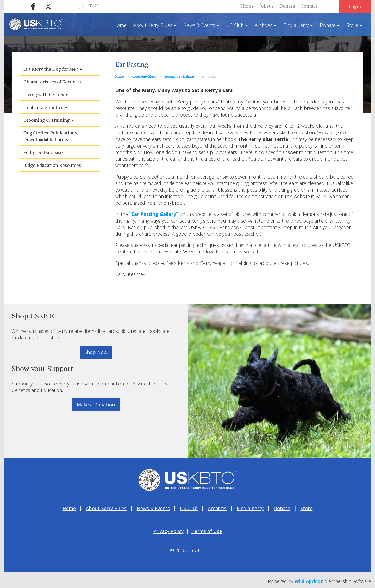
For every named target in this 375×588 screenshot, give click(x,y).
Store (306, 508)
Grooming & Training (179, 76)
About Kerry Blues (144, 76)
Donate (287, 6)
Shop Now (96, 352)
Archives (217, 508)
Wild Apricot (309, 581)
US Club (189, 508)
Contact (309, 6)
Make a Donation (96, 405)
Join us (267, 6)
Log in (355, 7)
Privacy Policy (168, 531)
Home (248, 6)
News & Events (153, 508)
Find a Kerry (250, 508)
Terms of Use (207, 531)
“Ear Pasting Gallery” (154, 214)
